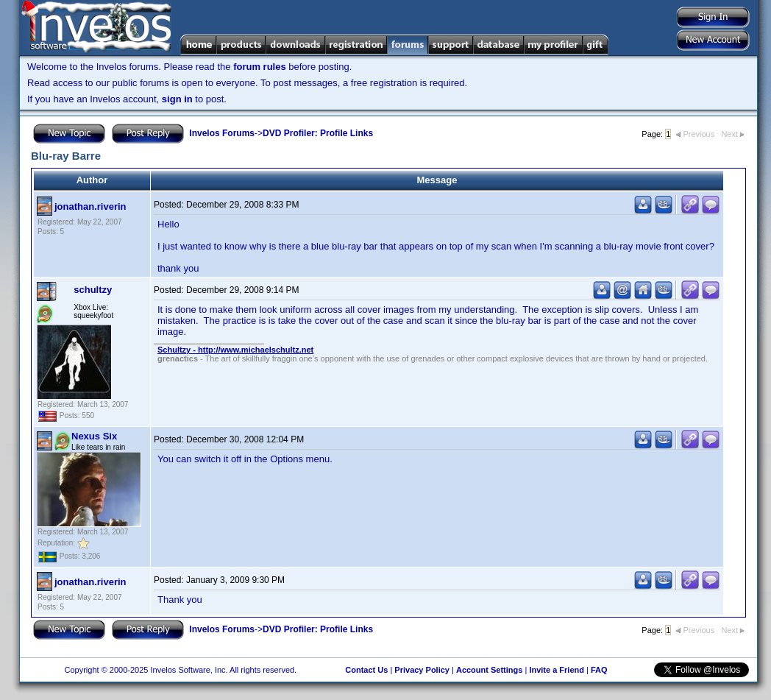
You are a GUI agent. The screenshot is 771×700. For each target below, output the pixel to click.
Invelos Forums (222, 133)
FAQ (599, 670)
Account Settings (489, 670)
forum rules (260, 67)
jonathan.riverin (90, 206)
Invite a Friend (557, 670)
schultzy (93, 290)
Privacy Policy (422, 670)
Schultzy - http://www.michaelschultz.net (235, 350)
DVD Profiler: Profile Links (318, 133)
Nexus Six (94, 436)
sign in (177, 99)
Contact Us (366, 670)
